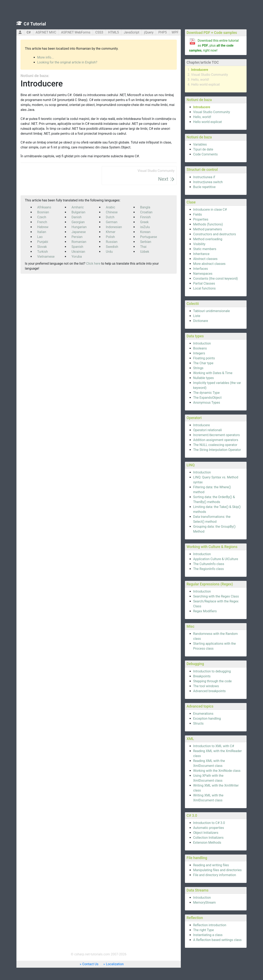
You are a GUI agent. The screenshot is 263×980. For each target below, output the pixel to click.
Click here (93, 264)
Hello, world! (200, 80)
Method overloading (208, 239)
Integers (199, 353)
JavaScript (131, 32)
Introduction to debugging (212, 671)
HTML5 (113, 32)
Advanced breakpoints (209, 691)
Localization (115, 964)
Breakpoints (202, 676)
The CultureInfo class (209, 564)
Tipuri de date (203, 149)
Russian (112, 242)
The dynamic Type (206, 393)
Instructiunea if (204, 177)
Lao (40, 237)
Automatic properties (209, 828)
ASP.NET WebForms (76, 32)
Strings (198, 368)
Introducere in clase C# (210, 210)
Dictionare (201, 321)
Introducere (200, 70)
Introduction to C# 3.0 (209, 823)
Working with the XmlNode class (217, 771)
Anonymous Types (207, 403)
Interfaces (201, 269)
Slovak (42, 247)
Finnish (145, 217)
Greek (144, 222)
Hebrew (43, 227)
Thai (143, 247)
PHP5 (163, 32)
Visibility (199, 244)
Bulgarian (78, 212)
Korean (145, 232)
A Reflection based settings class (217, 940)
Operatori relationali (208, 430)
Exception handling (207, 719)
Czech (42, 217)
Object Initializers (206, 833)
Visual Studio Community (209, 75)
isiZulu (145, 227)
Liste (197, 316)
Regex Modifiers (205, 611)
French (42, 222)
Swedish (112, 247)
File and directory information (215, 875)
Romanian (79, 242)
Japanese (79, 232)
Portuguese (149, 237)
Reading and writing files (211, 865)
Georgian (78, 222)
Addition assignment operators (216, 440)
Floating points (204, 358)
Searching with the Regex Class (216, 596)
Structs (198, 723)
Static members (205, 249)
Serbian (146, 242)
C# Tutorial (35, 24)
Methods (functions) (208, 224)
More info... (46, 57)
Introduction (202, 343)
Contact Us (91, 964)
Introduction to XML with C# (214, 746)
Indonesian (114, 227)
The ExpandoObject (207, 398)
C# (29, 32)
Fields (197, 214)
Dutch (110, 217)
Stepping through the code (212, 681)
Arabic (111, 207)
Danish (77, 217)
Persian (77, 237)
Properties (201, 219)
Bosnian (43, 212)
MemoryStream (204, 902)
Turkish (43, 252)
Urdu (109, 252)
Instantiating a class (208, 935)
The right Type (204, 930)
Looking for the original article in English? (67, 62)
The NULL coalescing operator (215, 445)
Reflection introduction (210, 925)
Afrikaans (44, 207)
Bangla (145, 207)
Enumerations (203, 714)
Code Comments (205, 154)
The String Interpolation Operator (217, 450)
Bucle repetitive (204, 187)
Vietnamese (46, 257)
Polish (110, 237)
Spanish (77, 247)
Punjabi (43, 242)
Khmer (111, 232)
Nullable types (204, 378)
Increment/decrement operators (216, 435)
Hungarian (79, 227)
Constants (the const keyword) (216, 279)
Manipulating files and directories (217, 870)
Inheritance (201, 254)
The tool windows (206, 686)
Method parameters (208, 229)
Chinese (112, 212)
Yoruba (77, 257)
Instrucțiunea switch (208, 182)
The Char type (203, 363)
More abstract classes (209, 264)
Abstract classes (205, 259)
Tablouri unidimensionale (211, 311)
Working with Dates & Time (213, 373)
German (112, 222)
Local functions (204, 288)
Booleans (200, 348)
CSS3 (99, 32)
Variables (200, 144)
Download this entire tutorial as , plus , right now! (214, 45)
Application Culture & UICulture (216, 559)
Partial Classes (204, 283)
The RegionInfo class (208, 569)
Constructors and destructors (215, 234)
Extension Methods (207, 843)
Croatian (146, 212)
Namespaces (203, 274)
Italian (42, 232)
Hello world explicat (205, 84)
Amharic (78, 207)
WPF (175, 32)
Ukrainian (78, 252)
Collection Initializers (208, 838)
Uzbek (145, 252)
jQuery (149, 32)
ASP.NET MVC (46, 32)
